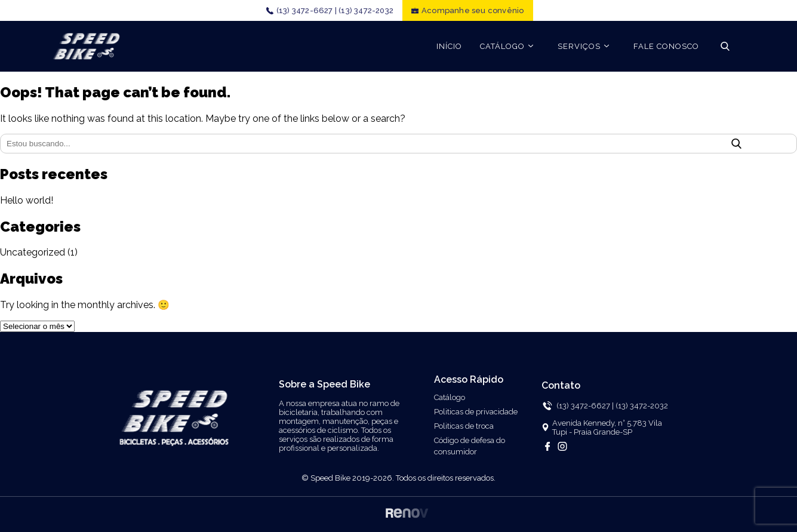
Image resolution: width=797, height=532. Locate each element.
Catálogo (450, 397)
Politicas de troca (464, 426)
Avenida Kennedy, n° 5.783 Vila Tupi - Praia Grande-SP (607, 428)
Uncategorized (33, 252)
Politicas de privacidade (476, 412)
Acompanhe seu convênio (473, 10)
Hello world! (27, 200)
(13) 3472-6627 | (307, 10)
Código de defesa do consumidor (470, 446)
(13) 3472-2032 (366, 10)
